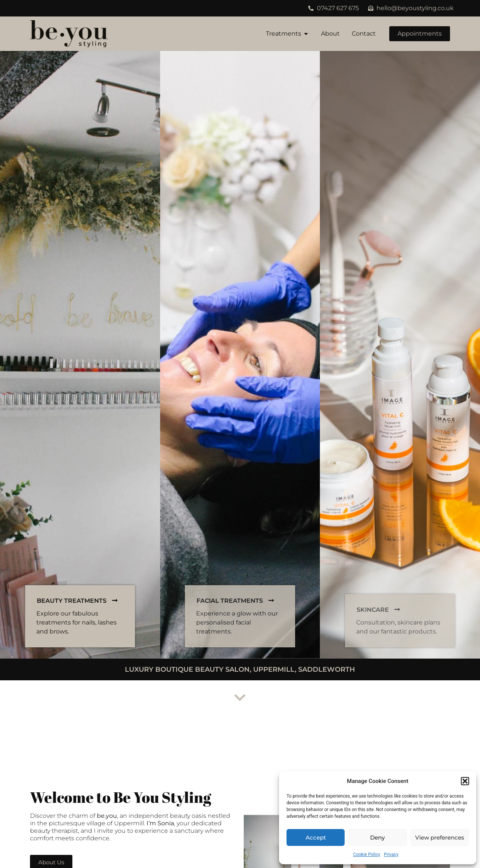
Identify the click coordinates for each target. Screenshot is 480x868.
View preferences (440, 837)
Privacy (391, 855)
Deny (377, 837)
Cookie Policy (367, 855)
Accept (316, 837)
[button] (465, 781)
